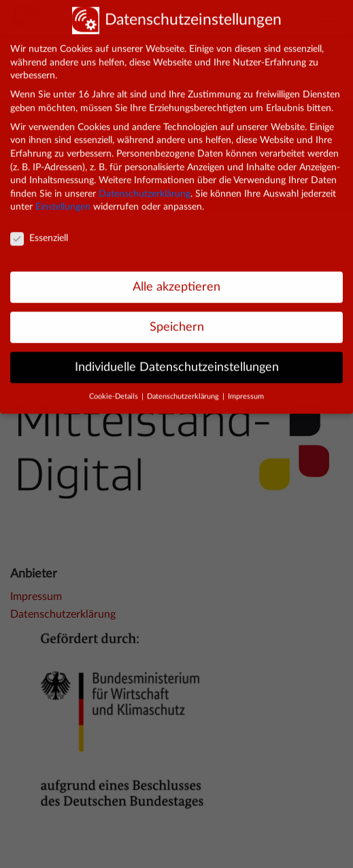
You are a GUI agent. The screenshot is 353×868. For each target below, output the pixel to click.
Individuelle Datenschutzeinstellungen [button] (177, 360)
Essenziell (39, 232)
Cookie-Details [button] (115, 390)
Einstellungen (63, 200)
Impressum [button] (246, 390)
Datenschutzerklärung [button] (184, 390)
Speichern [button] (177, 320)
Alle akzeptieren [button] (176, 280)
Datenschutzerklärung (145, 187)
